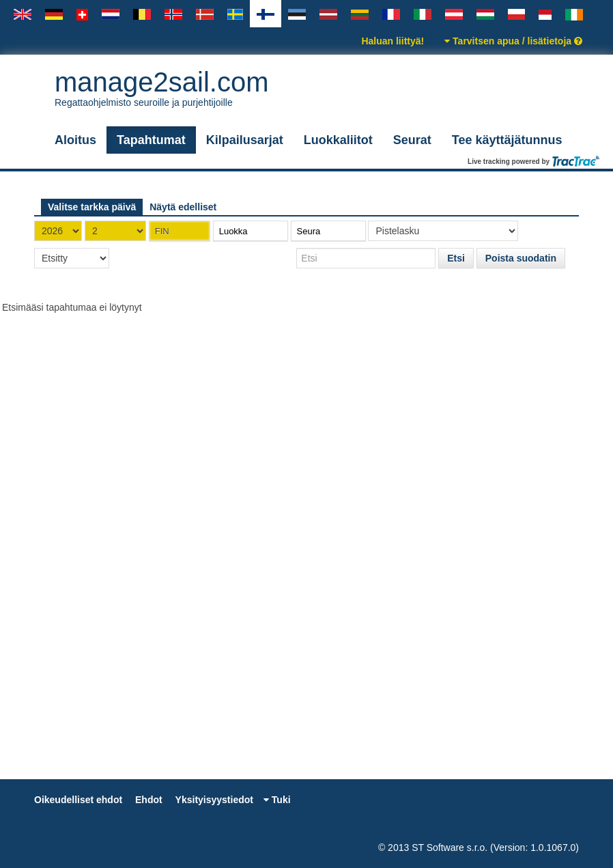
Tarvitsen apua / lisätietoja (513, 41)
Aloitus (75, 140)
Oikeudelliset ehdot (78, 800)
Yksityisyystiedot (214, 800)
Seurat (412, 140)
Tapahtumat (151, 140)
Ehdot (149, 800)
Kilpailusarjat (245, 140)
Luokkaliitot (338, 140)
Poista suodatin (521, 258)
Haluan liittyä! (393, 41)
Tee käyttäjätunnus (507, 140)
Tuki (277, 800)
